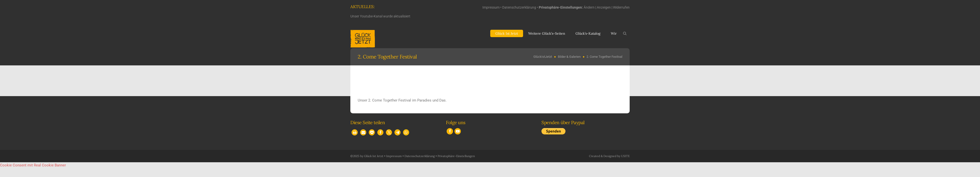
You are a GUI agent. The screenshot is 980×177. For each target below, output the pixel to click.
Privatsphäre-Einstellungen (456, 156)
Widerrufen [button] (621, 7)
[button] (355, 132)
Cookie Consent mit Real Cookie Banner (33, 165)
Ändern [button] (589, 7)
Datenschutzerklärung (519, 7)
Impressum (491, 7)
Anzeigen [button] (604, 7)
